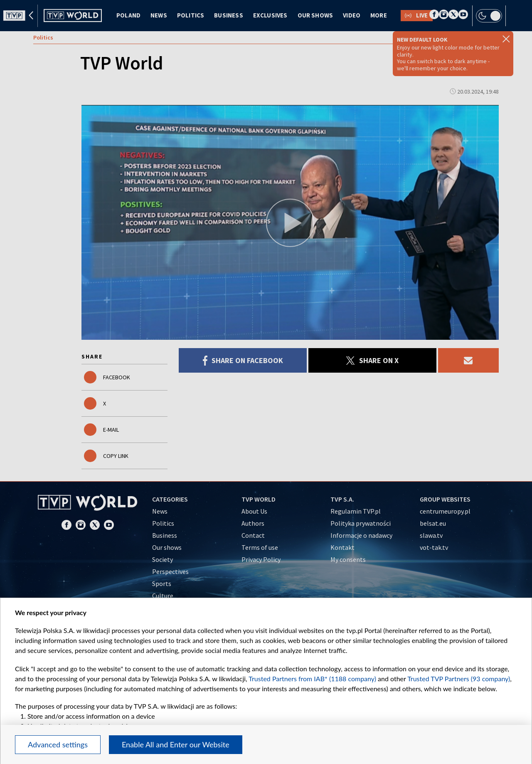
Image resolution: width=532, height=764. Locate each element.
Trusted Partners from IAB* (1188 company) (312, 679)
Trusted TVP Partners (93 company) (459, 679)
